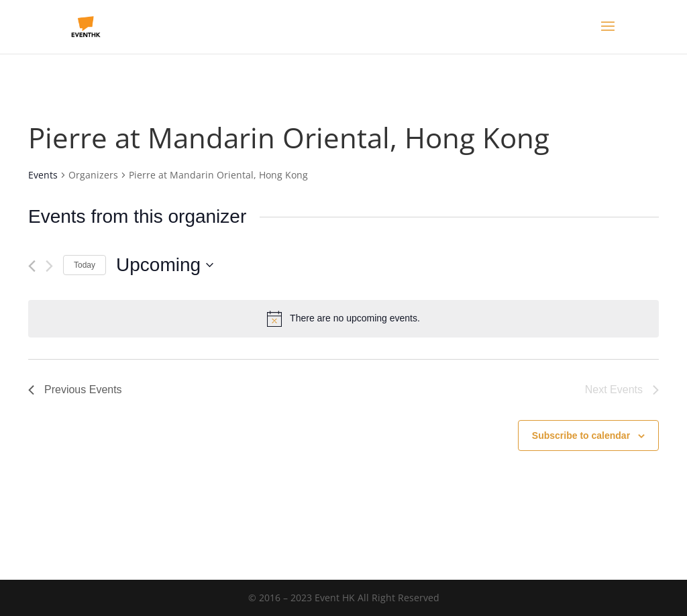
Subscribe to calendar (581, 435)
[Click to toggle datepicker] (165, 265)
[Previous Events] (32, 266)
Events (43, 175)
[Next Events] (49, 266)
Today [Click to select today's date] (85, 265)
